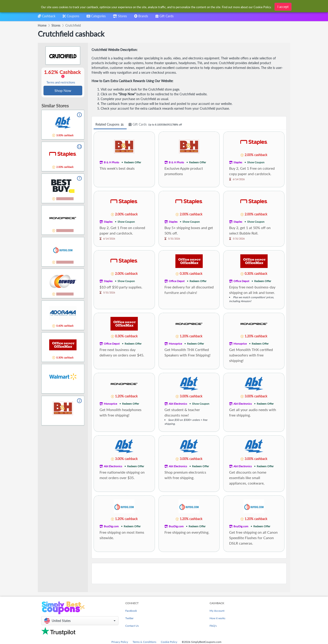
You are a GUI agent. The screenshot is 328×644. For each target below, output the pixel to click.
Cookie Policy (169, 642)
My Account (217, 611)
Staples (238, 162)
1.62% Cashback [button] (63, 77)
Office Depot (177, 281)
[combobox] (157, 6)
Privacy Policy (120, 642)
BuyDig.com (111, 526)
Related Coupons (110, 125)
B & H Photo (111, 162)
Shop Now (63, 91)
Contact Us (132, 626)
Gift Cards (156, 125)
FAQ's (213, 626)
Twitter (129, 618)
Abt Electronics (178, 404)
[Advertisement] (189, 573)
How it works (217, 618)
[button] (80, 621)
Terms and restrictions (61, 83)
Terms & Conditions (144, 642)
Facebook (131, 611)
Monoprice (175, 344)
